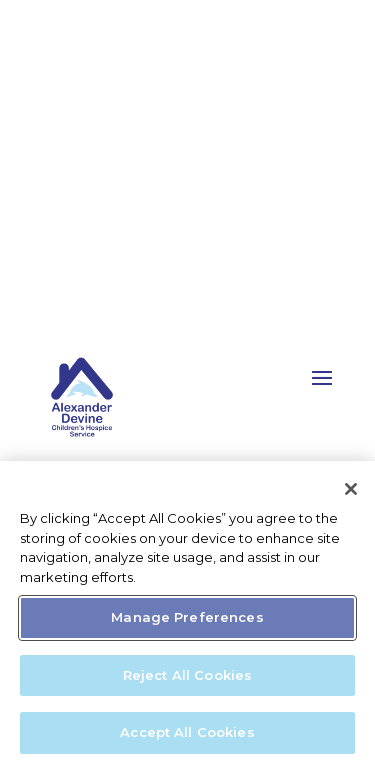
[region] (187, 615)
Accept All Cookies (187, 732)
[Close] (351, 489)
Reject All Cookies (187, 675)
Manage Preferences (187, 617)
